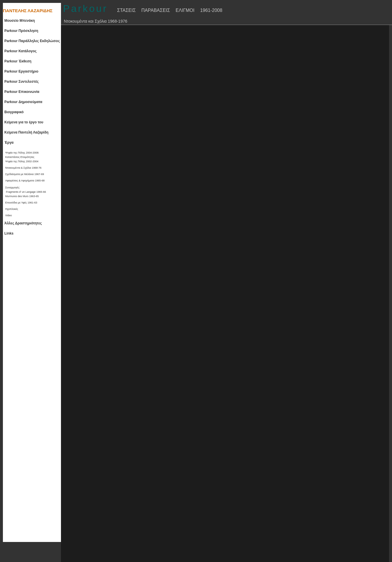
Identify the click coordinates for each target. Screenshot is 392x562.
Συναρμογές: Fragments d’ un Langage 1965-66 (26, 190)
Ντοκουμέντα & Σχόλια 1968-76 (23, 168)
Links (9, 233)
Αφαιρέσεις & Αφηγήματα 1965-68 (25, 181)
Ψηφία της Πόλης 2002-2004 (22, 161)
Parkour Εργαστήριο (21, 71)
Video (9, 215)
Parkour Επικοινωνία (22, 92)
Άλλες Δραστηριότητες (23, 223)
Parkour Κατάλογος (20, 51)
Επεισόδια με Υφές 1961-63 (21, 203)
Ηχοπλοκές (12, 209)
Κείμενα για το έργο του (24, 122)
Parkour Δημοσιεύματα (23, 102)
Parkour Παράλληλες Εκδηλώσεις (32, 41)
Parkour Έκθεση (18, 61)
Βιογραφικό (14, 112)
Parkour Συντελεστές (21, 82)
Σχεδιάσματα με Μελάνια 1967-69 (25, 174)
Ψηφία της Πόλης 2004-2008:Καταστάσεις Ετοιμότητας (22, 155)
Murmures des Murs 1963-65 (22, 196)
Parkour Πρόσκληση (21, 31)
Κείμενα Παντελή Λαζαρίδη (26, 132)
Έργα (9, 143)
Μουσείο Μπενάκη (20, 21)
